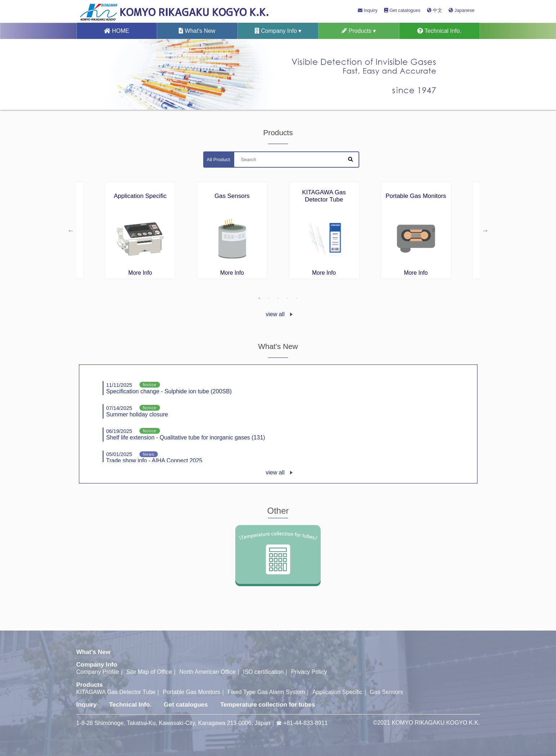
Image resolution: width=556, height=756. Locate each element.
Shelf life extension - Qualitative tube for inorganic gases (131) (186, 434)
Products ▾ (359, 31)
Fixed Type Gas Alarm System (266, 692)
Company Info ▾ (278, 31)
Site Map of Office (149, 672)
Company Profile (98, 672)
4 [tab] (288, 299)
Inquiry (368, 10)
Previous (71, 230)
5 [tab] (297, 299)
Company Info (97, 665)
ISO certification (263, 672)
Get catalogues (402, 10)
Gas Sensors (386, 692)
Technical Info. (439, 31)
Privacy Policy (309, 672)
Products (90, 685)
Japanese (461, 10)
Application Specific (337, 692)
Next (485, 230)
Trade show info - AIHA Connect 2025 (154, 458)
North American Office (208, 672)
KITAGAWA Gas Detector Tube (116, 692)
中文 (435, 10)
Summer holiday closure (137, 411)
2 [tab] (269, 299)
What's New (197, 31)
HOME (116, 31)
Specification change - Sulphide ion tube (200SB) (169, 388)
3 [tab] (278, 299)
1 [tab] (259, 299)
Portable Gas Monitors (192, 692)
